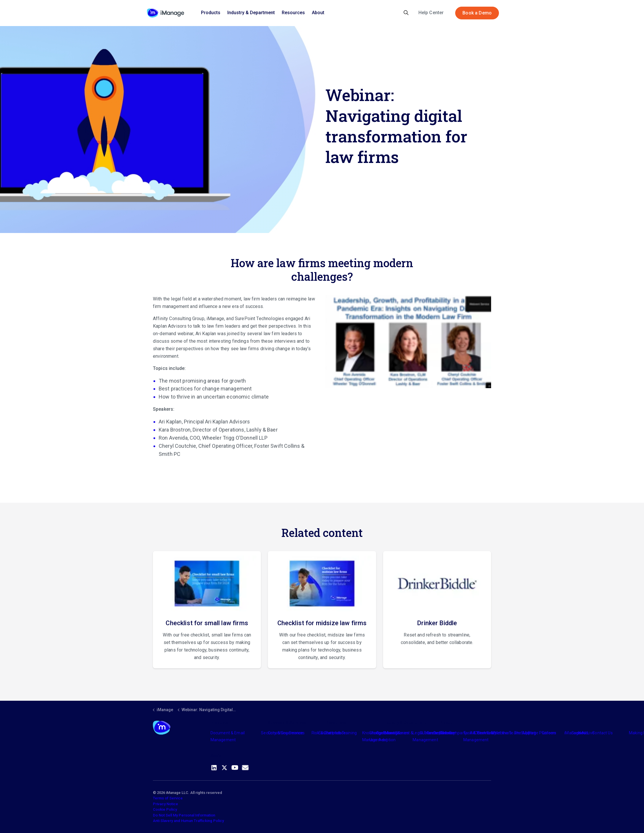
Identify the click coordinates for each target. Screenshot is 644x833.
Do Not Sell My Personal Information (184, 815)
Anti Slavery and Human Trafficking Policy (188, 821)
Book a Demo (477, 13)
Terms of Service (168, 798)
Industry (391, 733)
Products (211, 13)
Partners (334, 733)
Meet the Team (505, 733)
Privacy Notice (165, 804)
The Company (454, 733)
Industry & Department (251, 13)
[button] (408, 342)
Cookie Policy (165, 809)
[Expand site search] (406, 13)
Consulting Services (286, 733)
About (318, 13)
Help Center (431, 13)
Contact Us (602, 733)
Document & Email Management (228, 736)
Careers (549, 733)
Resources (293, 13)
